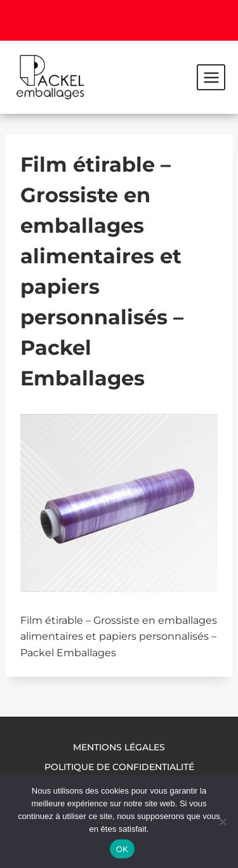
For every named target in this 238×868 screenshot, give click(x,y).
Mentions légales (119, 747)
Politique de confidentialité (119, 767)
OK (122, 849)
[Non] (222, 822)
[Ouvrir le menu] (211, 77)
